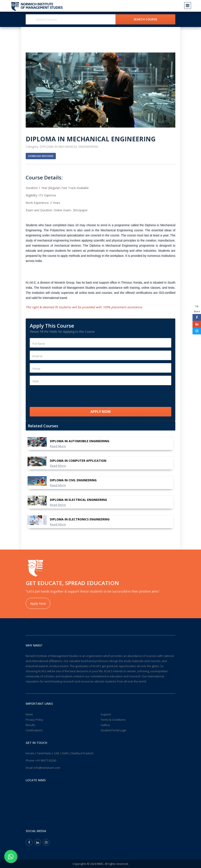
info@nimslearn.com (47, 768)
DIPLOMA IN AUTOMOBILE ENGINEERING (80, 441)
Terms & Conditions (113, 720)
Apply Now (38, 603)
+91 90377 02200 (46, 760)
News (29, 714)
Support (106, 714)
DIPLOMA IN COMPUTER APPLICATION (78, 461)
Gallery (105, 725)
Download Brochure (41, 156)
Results (30, 725)
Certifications (34, 730)
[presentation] (62, 396)
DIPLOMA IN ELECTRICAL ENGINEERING (78, 500)
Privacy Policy (34, 720)
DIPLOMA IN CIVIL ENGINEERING (73, 480)
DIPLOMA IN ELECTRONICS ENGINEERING (80, 519)
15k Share (197, 309)
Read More (58, 446)
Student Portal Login (114, 730)
